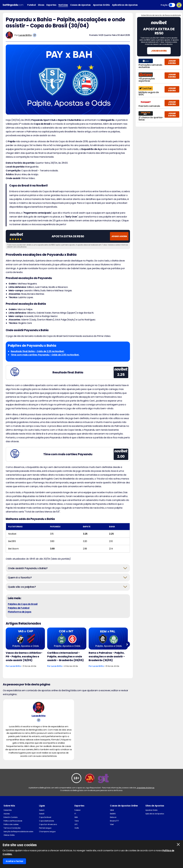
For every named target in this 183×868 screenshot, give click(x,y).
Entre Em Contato (11, 824)
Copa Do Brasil (45, 824)
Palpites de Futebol (19, 608)
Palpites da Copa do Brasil (23, 604)
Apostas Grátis (101, 5)
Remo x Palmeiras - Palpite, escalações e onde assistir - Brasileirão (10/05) (107, 656)
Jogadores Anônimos (145, 795)
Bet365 (113, 821)
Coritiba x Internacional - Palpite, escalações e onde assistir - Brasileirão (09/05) (65, 656)
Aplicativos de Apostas (125, 5)
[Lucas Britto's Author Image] (39, 709)
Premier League (45, 835)
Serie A (42, 817)
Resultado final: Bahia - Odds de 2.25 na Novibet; (38, 351)
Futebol (32, 5)
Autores (7, 821)
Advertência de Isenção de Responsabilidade (161, 15)
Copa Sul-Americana (48, 831)
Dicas (41, 5)
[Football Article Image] (25, 639)
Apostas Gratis (151, 817)
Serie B (42, 821)
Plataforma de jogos (20, 612)
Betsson (113, 824)
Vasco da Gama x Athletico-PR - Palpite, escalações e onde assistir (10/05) (24, 656)
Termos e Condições (12, 835)
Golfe (77, 835)
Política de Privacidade (13, 828)
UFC (76, 831)
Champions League (47, 839)
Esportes (51, 5)
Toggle (172, 5)
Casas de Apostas (80, 5)
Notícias (63, 5)
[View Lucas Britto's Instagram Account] (35, 35)
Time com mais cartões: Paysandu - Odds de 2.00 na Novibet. (45, 355)
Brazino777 (114, 828)
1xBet (112, 817)
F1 (75, 821)
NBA (76, 824)
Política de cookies (11, 831)
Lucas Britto (25, 35)
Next (127, 644)
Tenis (77, 828)
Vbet (112, 831)
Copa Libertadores (47, 828)
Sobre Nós (8, 817)
